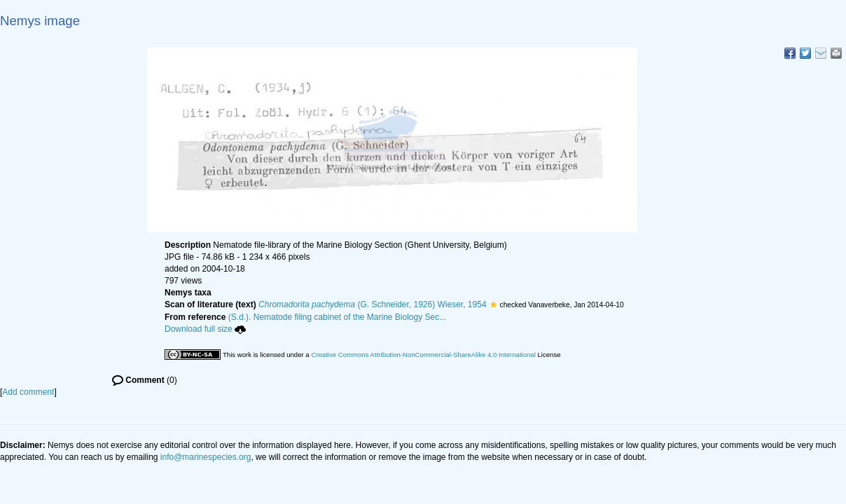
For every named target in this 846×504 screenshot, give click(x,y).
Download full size (205, 329)
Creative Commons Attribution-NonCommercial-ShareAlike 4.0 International (423, 355)
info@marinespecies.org (206, 457)
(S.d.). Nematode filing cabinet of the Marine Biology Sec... (338, 317)
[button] (493, 304)
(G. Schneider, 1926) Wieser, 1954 (373, 304)
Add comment (28, 392)
